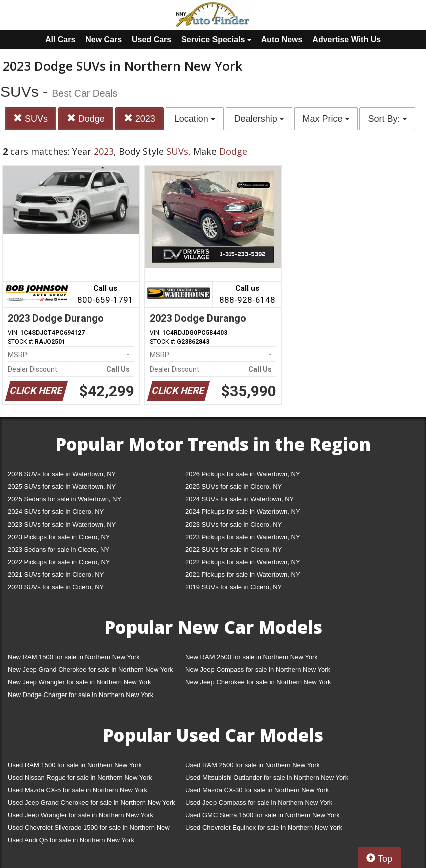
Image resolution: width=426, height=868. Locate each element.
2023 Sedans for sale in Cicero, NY (58, 549)
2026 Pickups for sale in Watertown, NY (243, 474)
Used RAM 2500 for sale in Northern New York (253, 765)
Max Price (326, 119)
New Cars (103, 39)
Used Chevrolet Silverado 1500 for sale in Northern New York (89, 830)
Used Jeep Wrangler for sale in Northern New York (80, 815)
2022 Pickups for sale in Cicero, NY (59, 562)
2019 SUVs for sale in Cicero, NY (234, 587)
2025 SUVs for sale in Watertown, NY (62, 487)
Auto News (282, 39)
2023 (140, 119)
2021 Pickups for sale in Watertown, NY (243, 574)
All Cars (60, 39)
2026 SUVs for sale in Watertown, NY (62, 474)
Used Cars (152, 39)
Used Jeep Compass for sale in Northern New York (259, 803)
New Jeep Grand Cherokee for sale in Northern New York (90, 670)
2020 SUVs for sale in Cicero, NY (56, 587)
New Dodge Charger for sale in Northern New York (80, 695)
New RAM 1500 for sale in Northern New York (74, 657)
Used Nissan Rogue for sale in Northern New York (80, 777)
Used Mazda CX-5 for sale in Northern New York (77, 790)
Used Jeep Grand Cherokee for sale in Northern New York (91, 803)
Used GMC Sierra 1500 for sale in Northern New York (263, 815)
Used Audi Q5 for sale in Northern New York (71, 840)
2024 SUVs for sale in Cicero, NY (56, 512)
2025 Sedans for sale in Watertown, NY (64, 499)
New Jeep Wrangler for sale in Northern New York (79, 682)
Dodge (86, 119)
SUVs (30, 119)
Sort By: (387, 119)
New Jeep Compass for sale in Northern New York (258, 670)
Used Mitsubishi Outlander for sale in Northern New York (267, 777)
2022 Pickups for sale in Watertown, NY (243, 562)
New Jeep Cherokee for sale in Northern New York (258, 682)
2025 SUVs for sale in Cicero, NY (234, 487)
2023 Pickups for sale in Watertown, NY (243, 537)
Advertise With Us (347, 39)
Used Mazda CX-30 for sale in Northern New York (257, 790)
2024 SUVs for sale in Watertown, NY (240, 499)
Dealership (259, 119)
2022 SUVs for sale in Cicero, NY (234, 549)
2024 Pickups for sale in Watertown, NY (243, 512)
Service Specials (216, 39)
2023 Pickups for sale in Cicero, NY (59, 537)
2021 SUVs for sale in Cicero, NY (56, 574)
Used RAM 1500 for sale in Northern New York (75, 765)
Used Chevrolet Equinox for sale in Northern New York (264, 828)
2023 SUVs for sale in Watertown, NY (62, 524)
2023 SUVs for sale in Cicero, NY (234, 524)
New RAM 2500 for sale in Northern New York (252, 657)
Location (195, 119)
